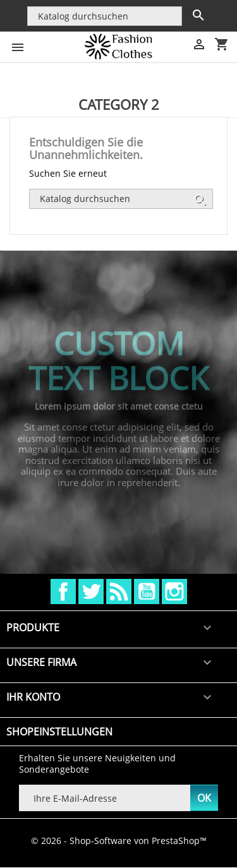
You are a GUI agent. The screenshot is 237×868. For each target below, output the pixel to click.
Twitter (91, 592)
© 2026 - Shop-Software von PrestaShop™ (119, 841)
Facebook (63, 592)
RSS (119, 592)
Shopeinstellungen (59, 732)
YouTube (147, 592)
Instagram (174, 592)
